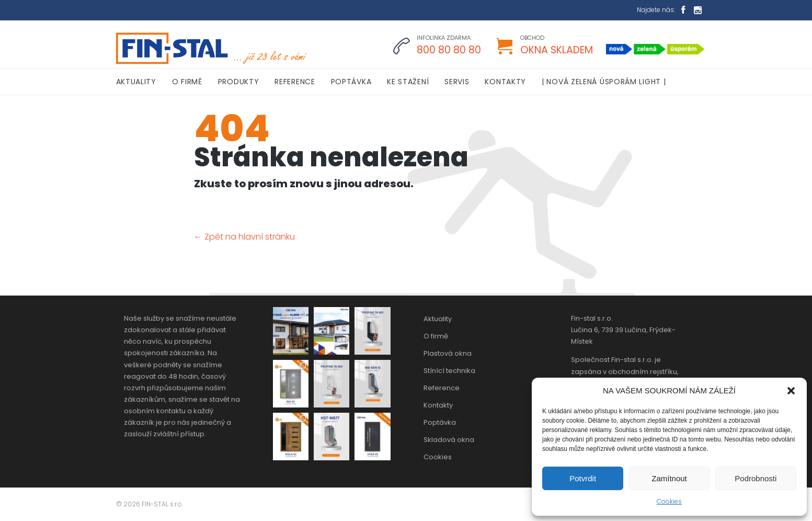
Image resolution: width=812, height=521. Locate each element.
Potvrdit (583, 478)
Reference (442, 388)
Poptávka (440, 422)
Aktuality (438, 319)
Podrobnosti (756, 478)
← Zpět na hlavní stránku (244, 237)
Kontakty (438, 405)
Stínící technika (449, 371)
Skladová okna (449, 440)
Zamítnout (669, 478)
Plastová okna (448, 353)
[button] (791, 391)
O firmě (436, 336)
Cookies (669, 501)
